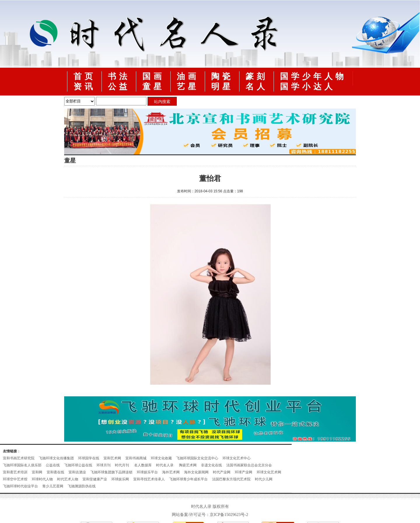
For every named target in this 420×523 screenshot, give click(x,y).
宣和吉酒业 (77, 472)
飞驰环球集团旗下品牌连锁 (111, 472)
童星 (153, 87)
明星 (222, 87)
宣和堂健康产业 (95, 479)
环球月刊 (104, 465)
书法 (119, 76)
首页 (85, 76)
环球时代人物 (42, 479)
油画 (188, 76)
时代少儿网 (264, 479)
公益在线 (53, 465)
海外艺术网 (171, 472)
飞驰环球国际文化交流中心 (197, 458)
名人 (257, 87)
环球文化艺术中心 (237, 458)
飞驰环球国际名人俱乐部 (22, 465)
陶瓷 (222, 76)
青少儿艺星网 (53, 486)
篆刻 (257, 76)
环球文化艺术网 (269, 472)
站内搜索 (162, 102)
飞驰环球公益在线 (78, 465)
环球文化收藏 (161, 458)
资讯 (85, 87)
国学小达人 (308, 87)
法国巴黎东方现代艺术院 (231, 479)
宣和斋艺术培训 (15, 472)
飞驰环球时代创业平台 (20, 486)
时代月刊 (122, 465)
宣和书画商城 (136, 458)
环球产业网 (244, 472)
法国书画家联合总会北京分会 (249, 465)
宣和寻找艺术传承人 (149, 479)
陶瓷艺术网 (188, 465)
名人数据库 (143, 465)
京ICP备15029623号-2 (229, 515)
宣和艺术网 (112, 458)
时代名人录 (165, 465)
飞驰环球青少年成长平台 (188, 479)
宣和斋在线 (55, 472)
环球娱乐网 (120, 479)
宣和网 (37, 472)
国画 (153, 76)
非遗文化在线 (211, 465)
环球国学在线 (89, 458)
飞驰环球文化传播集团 (56, 458)
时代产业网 (222, 472)
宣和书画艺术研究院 (19, 458)
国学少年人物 (313, 76)
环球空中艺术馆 (15, 479)
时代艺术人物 (68, 479)
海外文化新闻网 (196, 472)
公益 (119, 87)
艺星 (188, 87)
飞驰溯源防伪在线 (82, 486)
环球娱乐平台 (147, 472)
